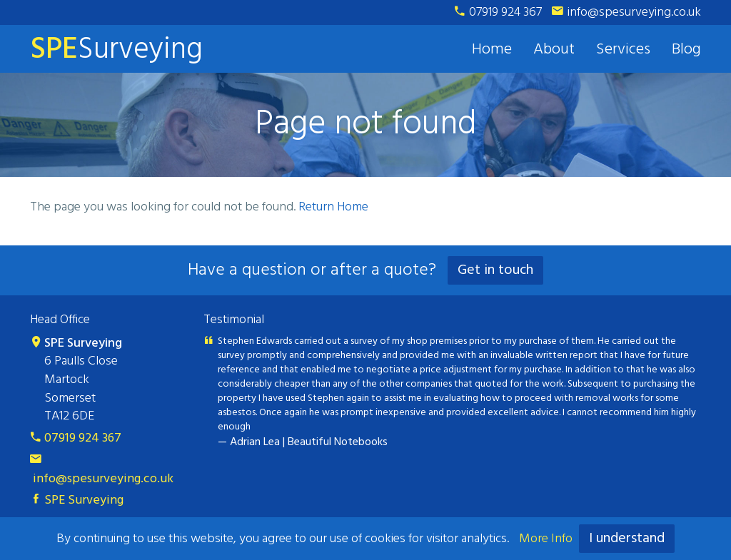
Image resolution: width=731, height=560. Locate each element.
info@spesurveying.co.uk (626, 12)
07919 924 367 (498, 12)
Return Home (333, 207)
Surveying (116, 50)
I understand (627, 539)
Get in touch (495, 270)
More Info (546, 539)
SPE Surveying (77, 500)
